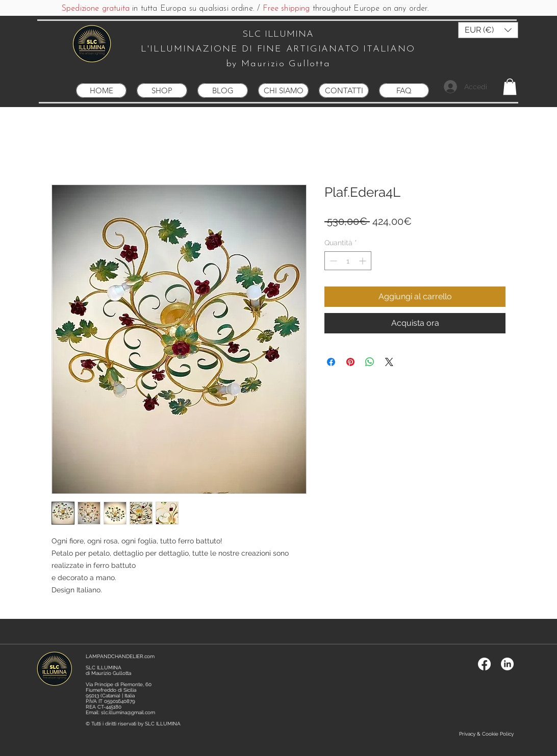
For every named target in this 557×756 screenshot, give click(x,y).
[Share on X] (389, 362)
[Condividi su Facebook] (331, 362)
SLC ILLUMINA (278, 34)
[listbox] (488, 30)
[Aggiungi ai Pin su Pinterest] (350, 362)
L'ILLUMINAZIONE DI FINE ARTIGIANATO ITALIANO (278, 49)
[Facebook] (484, 664)
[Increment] (363, 261)
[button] (488, 30)
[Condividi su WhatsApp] (370, 362)
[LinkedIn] (507, 664)
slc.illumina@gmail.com (128, 712)
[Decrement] (332, 261)
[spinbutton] (348, 261)
